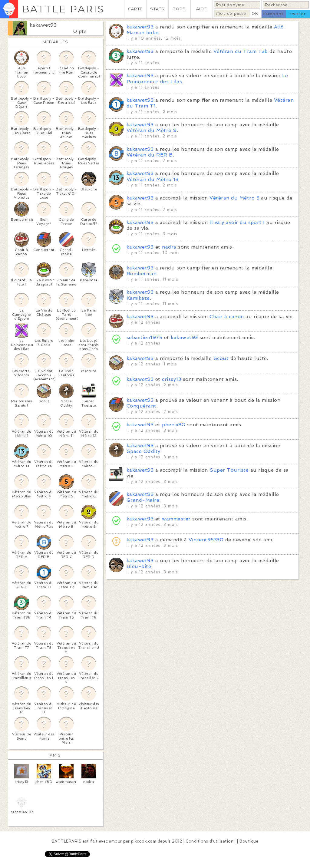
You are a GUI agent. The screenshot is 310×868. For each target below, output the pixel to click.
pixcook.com (144, 841)
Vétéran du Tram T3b (241, 51)
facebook (274, 14)
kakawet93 (43, 25)
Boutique (249, 841)
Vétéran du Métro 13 (152, 179)
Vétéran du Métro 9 (152, 130)
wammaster (176, 519)
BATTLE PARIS (63, 9)
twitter (298, 14)
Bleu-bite (139, 566)
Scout (221, 358)
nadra (169, 247)
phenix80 (174, 425)
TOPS (179, 9)
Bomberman (142, 274)
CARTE (135, 9)
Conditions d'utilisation (209, 841)
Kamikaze (138, 298)
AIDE (202, 9)
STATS (157, 9)
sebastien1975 (144, 337)
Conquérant (142, 406)
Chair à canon (227, 317)
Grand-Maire (143, 500)
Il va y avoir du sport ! (237, 222)
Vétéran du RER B (150, 155)
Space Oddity (143, 451)
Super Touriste (229, 470)
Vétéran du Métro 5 (234, 198)
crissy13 (171, 379)
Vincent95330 (206, 540)
